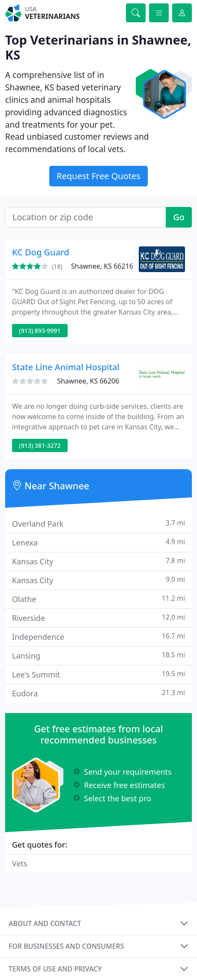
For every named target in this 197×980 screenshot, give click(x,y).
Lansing (98, 655)
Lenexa (98, 542)
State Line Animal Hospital (66, 367)
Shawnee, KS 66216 (102, 266)
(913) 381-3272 (40, 445)
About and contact (45, 923)
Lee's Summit (98, 674)
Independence (98, 637)
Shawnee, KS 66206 (88, 381)
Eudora (98, 693)
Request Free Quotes (98, 176)
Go (179, 217)
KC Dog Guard (41, 252)
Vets (20, 863)
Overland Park (98, 523)
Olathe (98, 599)
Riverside (98, 618)
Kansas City (98, 561)
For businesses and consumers (66, 946)
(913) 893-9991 (40, 331)
